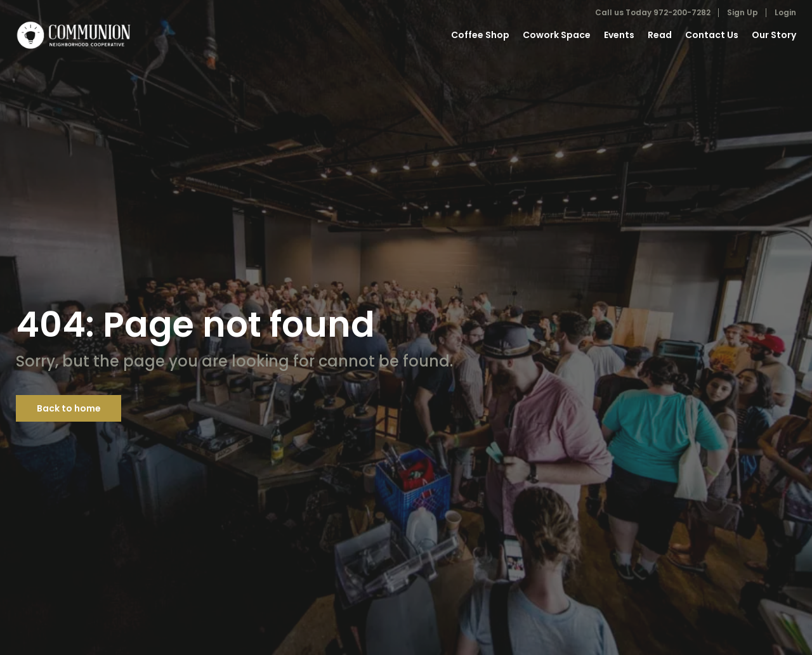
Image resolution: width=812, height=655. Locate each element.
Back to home (69, 408)
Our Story (774, 35)
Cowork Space (557, 35)
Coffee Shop (480, 35)
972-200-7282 (682, 12)
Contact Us (712, 35)
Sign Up (743, 12)
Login (785, 12)
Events (619, 35)
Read (660, 35)
